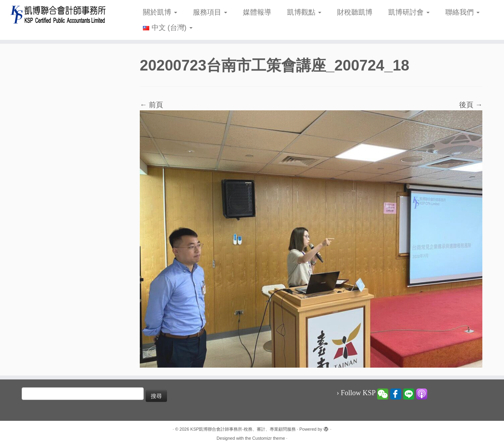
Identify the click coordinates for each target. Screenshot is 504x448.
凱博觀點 (304, 12)
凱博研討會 (409, 12)
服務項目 (210, 12)
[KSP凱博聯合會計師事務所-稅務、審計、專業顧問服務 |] (58, 14)
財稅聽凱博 (355, 12)
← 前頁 (151, 105)
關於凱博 (160, 12)
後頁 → (471, 105)
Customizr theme (269, 438)
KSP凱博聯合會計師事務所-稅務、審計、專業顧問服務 (243, 429)
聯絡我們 (462, 12)
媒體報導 (257, 12)
